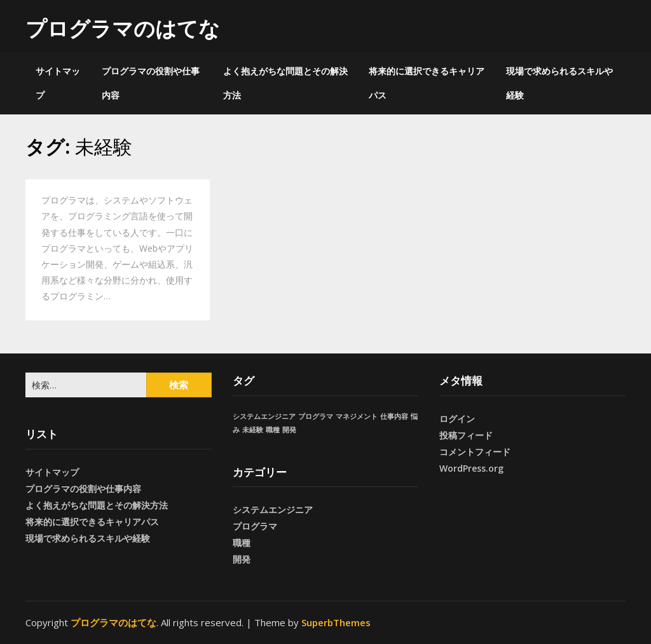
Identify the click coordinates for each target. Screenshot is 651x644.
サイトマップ (58, 83)
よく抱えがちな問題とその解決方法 (285, 83)
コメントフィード (475, 452)
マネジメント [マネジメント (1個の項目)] (357, 416)
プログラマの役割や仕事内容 (151, 83)
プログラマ (255, 526)
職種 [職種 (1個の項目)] (273, 430)
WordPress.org (471, 468)
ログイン (457, 419)
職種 (242, 543)
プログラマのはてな (123, 28)
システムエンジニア (273, 510)
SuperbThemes (336, 622)
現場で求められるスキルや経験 (559, 83)
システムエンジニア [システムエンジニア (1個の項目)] (264, 416)
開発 (242, 559)
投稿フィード (466, 435)
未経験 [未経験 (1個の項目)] (253, 430)
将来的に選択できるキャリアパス (427, 83)
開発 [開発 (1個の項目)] (289, 430)
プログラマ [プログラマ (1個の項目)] (316, 416)
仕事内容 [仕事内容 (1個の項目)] (394, 416)
